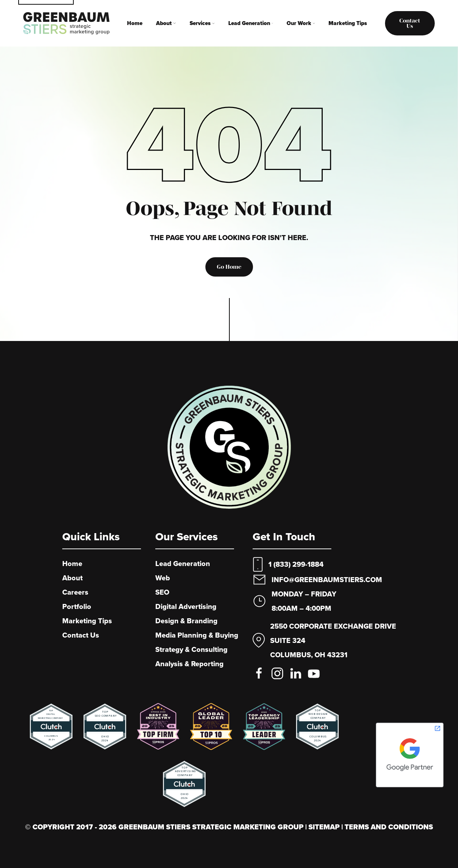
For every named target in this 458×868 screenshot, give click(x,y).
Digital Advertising (186, 606)
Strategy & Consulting (191, 649)
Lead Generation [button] (251, 23)
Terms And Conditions (389, 827)
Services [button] (202, 23)
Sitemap (325, 827)
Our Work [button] (301, 23)
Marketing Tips (348, 23)
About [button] (166, 23)
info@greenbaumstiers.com (327, 580)
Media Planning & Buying (197, 635)
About (72, 578)
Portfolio (77, 606)
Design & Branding (186, 621)
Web (163, 578)
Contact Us (81, 635)
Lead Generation (183, 564)
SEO (162, 592)
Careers (75, 592)
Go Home (229, 267)
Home (135, 23)
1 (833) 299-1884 (296, 564)
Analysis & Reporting (189, 664)
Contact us (410, 23)
